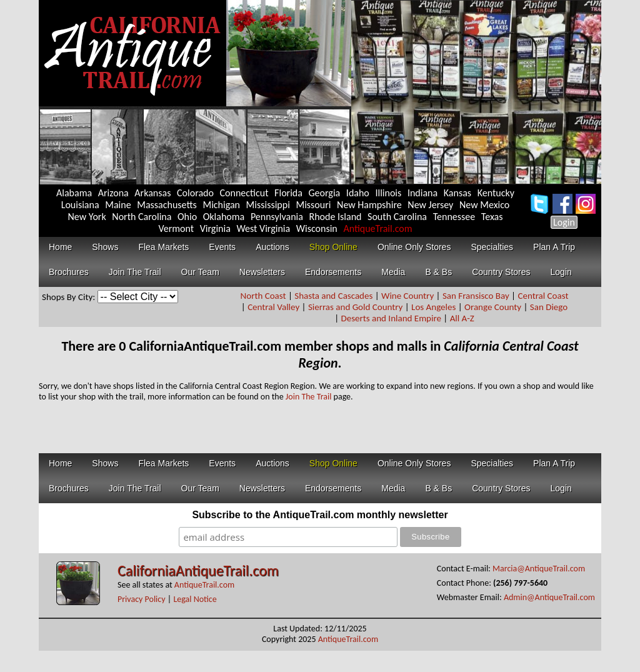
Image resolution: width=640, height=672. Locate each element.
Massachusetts (167, 205)
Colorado (195, 193)
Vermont (176, 228)
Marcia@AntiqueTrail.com (539, 569)
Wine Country (407, 296)
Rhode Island (336, 217)
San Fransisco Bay (476, 296)
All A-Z (462, 318)
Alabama (74, 193)
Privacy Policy (142, 599)
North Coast (263, 296)
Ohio (187, 217)
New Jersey (430, 205)
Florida (288, 193)
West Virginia (263, 228)
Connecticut (244, 193)
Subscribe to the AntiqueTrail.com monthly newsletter (320, 515)
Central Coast (543, 296)
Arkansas (152, 193)
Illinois (388, 193)
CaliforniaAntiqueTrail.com (198, 570)
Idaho (358, 193)
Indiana (422, 193)
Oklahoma (224, 217)
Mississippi (268, 205)
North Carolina (142, 217)
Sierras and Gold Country (355, 307)
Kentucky (496, 193)
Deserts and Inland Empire (391, 318)
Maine (118, 205)
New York (87, 217)
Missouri (313, 205)
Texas (492, 217)
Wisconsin (317, 228)
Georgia (325, 193)
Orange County (493, 307)
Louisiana (80, 205)
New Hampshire (369, 205)
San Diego (549, 307)
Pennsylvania (277, 217)
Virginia (215, 228)
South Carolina (397, 217)
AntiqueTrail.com (377, 228)
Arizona (113, 193)
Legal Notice (195, 599)
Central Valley (273, 307)
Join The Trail (309, 397)
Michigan (221, 205)
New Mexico (484, 205)
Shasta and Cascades (333, 296)
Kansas (457, 193)
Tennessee (454, 217)
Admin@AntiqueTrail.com (549, 597)
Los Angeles (433, 307)
